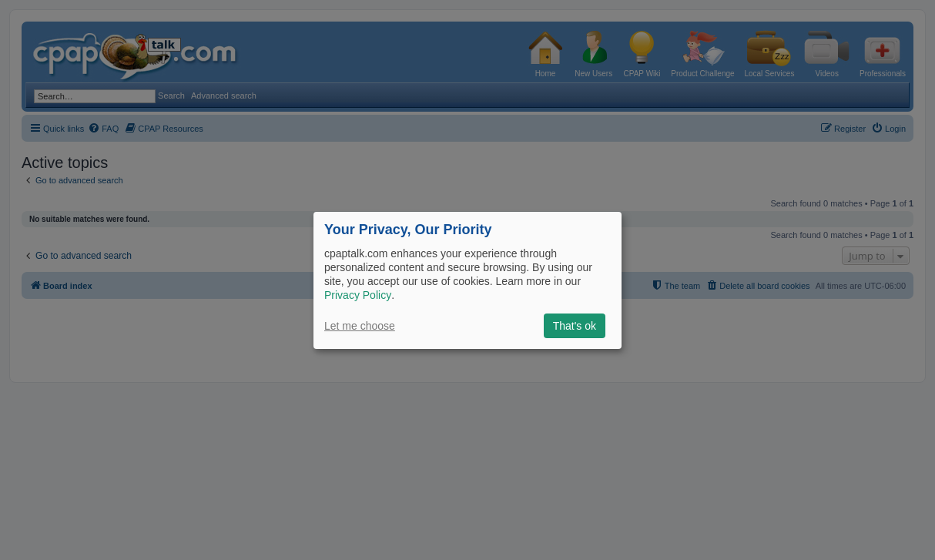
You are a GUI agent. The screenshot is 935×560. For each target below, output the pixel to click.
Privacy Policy (358, 295)
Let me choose (360, 326)
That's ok (575, 326)
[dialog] (467, 280)
